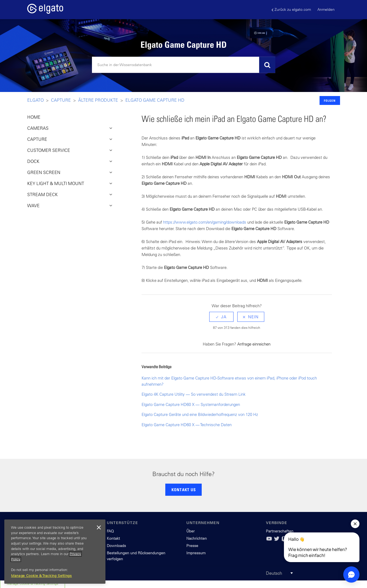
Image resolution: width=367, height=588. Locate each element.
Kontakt (113, 538)
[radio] (221, 317)
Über (191, 531)
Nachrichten (197, 538)
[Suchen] (184, 65)
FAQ (110, 531)
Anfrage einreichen (254, 344)
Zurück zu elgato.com (291, 10)
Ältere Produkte (98, 100)
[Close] (99, 528)
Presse (192, 546)
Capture (61, 100)
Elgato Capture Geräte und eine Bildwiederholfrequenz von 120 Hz (200, 414)
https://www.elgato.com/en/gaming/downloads (205, 222)
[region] (55, 552)
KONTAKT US (184, 490)
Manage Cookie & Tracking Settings (42, 576)
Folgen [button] (330, 100)
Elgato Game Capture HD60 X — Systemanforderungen (191, 404)
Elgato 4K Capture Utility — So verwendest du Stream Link (194, 394)
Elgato (35, 100)
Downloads (116, 546)
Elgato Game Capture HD (155, 100)
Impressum (196, 553)
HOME (34, 117)
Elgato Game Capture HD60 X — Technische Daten (187, 425)
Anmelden (326, 9)
